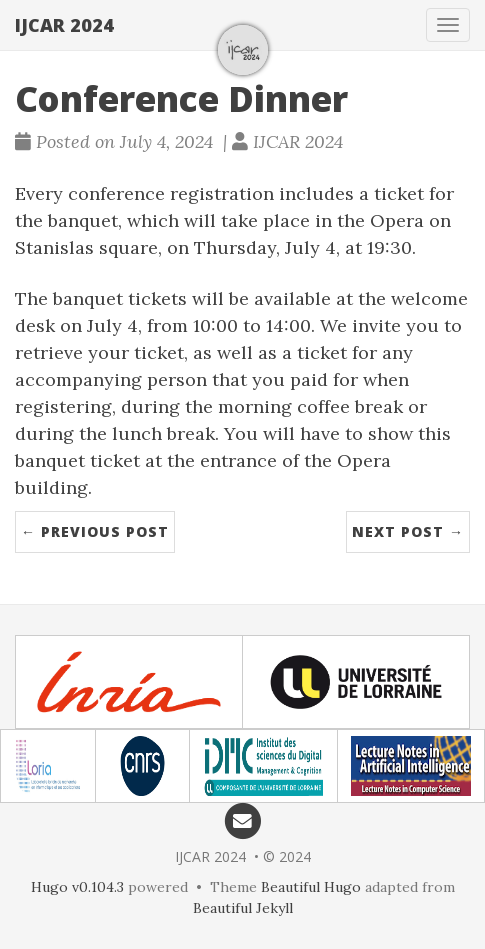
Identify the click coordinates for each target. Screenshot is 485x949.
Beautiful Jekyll (243, 908)
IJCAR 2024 (64, 25)
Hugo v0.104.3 (77, 887)
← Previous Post (95, 531)
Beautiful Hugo (311, 887)
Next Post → (408, 531)
